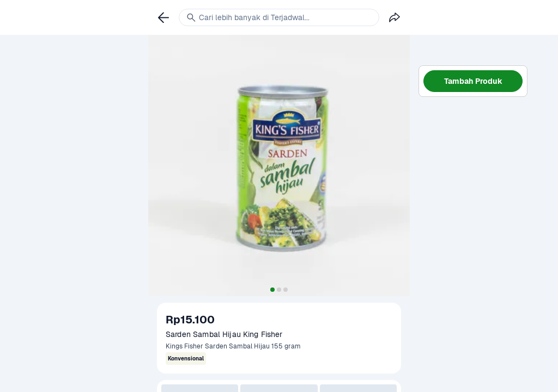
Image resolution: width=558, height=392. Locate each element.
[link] (163, 17)
